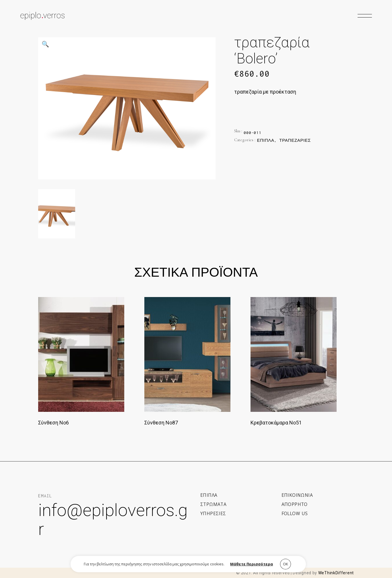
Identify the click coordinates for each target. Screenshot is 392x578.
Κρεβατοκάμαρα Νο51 (276, 423)
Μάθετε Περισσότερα (252, 564)
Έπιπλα (265, 140)
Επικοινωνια (297, 495)
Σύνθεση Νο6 (54, 423)
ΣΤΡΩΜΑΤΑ (213, 504)
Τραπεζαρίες (295, 140)
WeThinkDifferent (336, 573)
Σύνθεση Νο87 (161, 423)
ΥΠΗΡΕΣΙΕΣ (213, 513)
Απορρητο (295, 504)
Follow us (295, 513)
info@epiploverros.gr (113, 520)
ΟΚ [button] (286, 564)
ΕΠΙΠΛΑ (209, 495)
